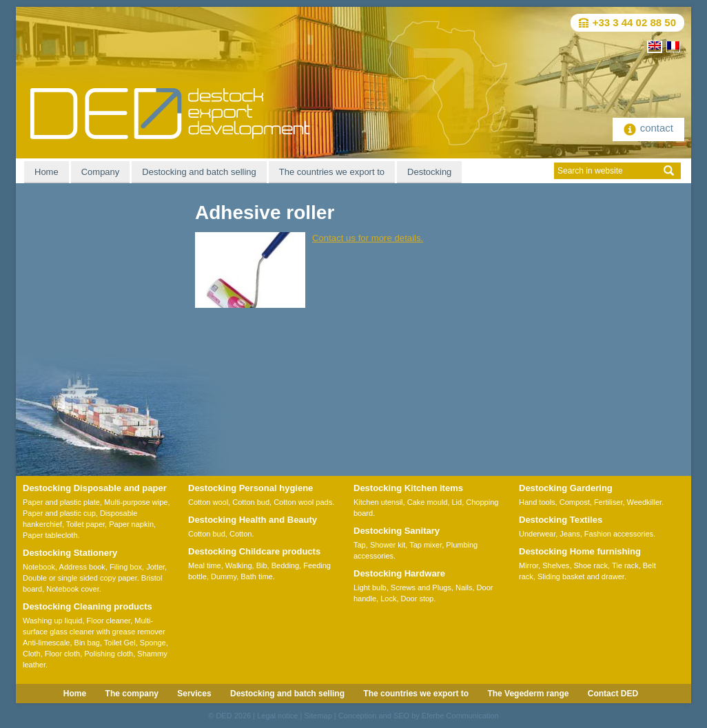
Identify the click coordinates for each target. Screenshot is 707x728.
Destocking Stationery (70, 553)
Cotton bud (251, 502)
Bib (262, 565)
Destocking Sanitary (397, 531)
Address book (82, 567)
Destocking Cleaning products (88, 606)
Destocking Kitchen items (408, 488)
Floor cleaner (109, 621)
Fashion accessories (619, 534)
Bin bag (87, 643)
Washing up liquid (52, 621)
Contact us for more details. (368, 238)
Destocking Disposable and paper (95, 488)
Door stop (418, 599)
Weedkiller (645, 502)
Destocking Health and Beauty (253, 520)
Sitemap (318, 716)
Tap (360, 545)
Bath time (256, 576)
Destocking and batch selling (199, 172)
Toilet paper (85, 524)
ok (669, 170)
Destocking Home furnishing (580, 551)
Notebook (39, 567)
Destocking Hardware (399, 573)
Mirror (529, 565)
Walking (239, 565)
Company (101, 172)
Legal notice (277, 716)
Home (47, 172)
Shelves (556, 565)
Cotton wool (208, 502)
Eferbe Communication (460, 716)
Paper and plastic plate (61, 502)
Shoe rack (591, 565)
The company (132, 694)
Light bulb (370, 587)
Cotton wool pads (303, 502)
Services (194, 694)
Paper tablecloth (50, 535)
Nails (464, 587)
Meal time (205, 565)
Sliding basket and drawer (581, 576)
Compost (575, 502)
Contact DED (613, 694)
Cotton (240, 534)
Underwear (537, 534)
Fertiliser (608, 502)
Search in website (590, 171)
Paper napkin (131, 524)
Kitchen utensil (378, 502)
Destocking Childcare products (254, 551)
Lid (457, 502)
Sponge (153, 643)
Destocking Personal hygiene (250, 488)
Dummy (224, 576)
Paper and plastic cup (59, 513)
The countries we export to (332, 172)
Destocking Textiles (561, 520)
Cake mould (428, 502)
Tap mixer (426, 545)
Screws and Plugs (421, 587)
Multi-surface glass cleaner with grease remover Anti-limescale (94, 632)
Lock (388, 599)
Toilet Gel (120, 643)
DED (224, 716)
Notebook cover (72, 589)
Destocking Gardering (566, 488)
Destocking (429, 172)
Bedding (285, 565)
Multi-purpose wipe (136, 502)
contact (648, 128)
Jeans (570, 534)
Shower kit (388, 545)
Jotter (155, 567)
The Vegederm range (528, 694)
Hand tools (537, 502)
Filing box (126, 567)
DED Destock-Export (170, 114)
